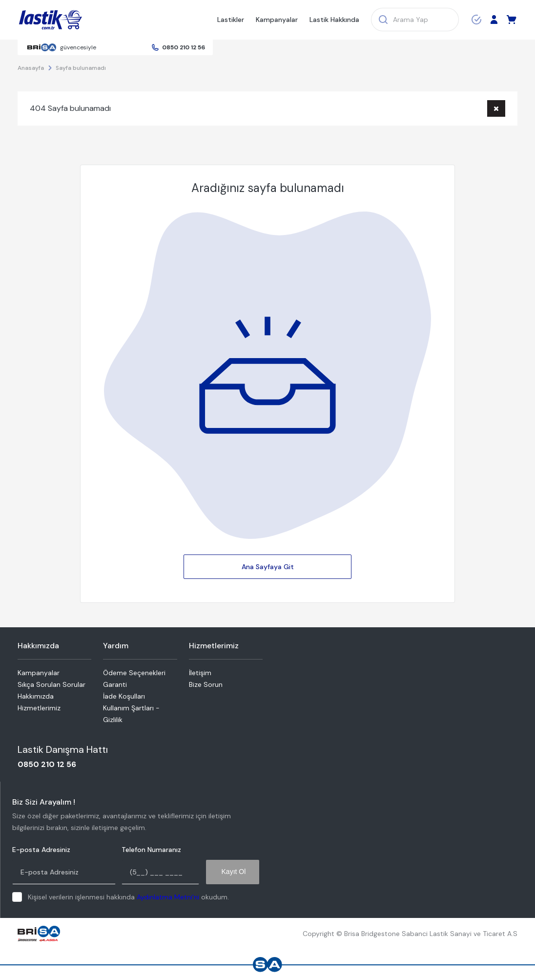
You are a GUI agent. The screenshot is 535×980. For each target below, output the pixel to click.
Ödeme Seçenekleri (134, 673)
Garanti (115, 684)
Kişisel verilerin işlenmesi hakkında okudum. (128, 897)
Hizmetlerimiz (39, 708)
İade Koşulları (124, 696)
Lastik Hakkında (334, 20)
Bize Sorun (206, 684)
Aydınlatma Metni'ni (168, 897)
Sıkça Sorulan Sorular (51, 684)
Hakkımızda (36, 696)
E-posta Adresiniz (41, 850)
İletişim (200, 673)
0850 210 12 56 (184, 47)
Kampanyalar (277, 20)
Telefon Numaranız (151, 850)
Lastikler (231, 20)
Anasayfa (31, 68)
